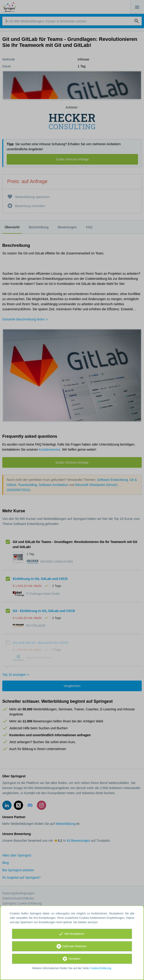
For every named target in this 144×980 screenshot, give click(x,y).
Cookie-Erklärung (100, 968)
